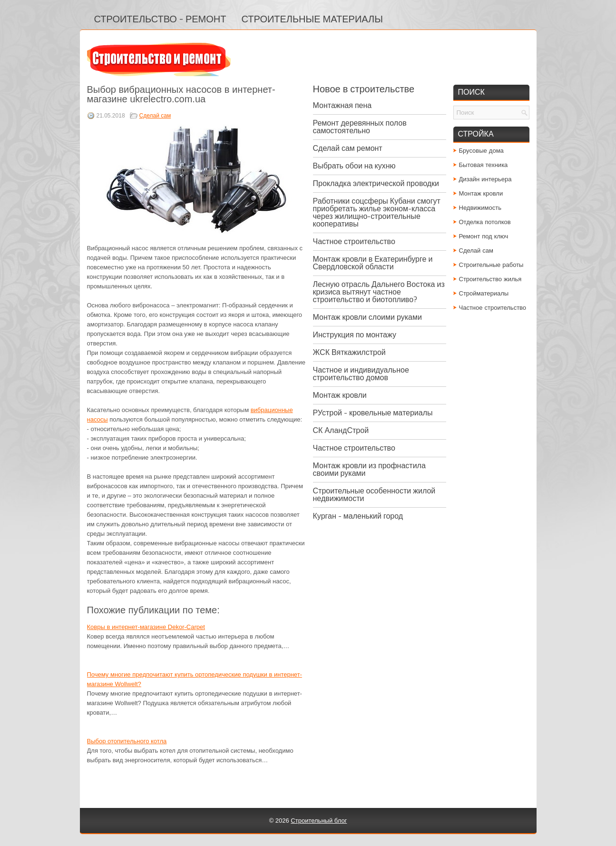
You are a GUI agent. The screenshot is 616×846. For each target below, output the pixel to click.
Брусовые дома (481, 151)
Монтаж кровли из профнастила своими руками (369, 469)
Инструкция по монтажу (355, 335)
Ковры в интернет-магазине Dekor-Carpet (146, 627)
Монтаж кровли (340, 395)
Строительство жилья (490, 279)
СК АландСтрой (341, 430)
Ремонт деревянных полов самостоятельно (360, 127)
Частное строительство (354, 241)
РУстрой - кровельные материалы (373, 413)
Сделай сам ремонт (348, 148)
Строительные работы (491, 265)
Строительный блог (319, 821)
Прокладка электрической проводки (376, 183)
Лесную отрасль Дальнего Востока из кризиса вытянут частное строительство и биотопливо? (379, 292)
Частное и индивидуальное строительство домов (361, 374)
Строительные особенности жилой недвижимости (374, 495)
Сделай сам (155, 116)
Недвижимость (480, 208)
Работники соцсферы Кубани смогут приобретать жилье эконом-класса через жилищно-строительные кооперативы (377, 212)
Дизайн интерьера (485, 179)
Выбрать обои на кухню (354, 166)
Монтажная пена (342, 105)
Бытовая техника (484, 165)
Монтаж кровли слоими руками (367, 317)
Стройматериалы (484, 293)
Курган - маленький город (358, 516)
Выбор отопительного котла (127, 741)
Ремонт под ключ (484, 236)
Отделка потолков (485, 222)
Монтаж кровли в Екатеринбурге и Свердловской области (373, 263)
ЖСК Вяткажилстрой (349, 352)
